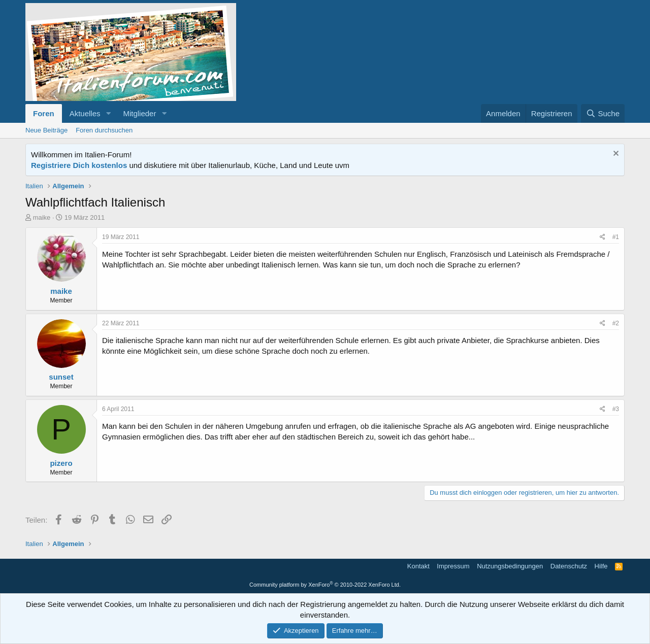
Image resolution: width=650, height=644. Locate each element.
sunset (61, 377)
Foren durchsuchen (104, 130)
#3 (616, 409)
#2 (616, 323)
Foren (44, 113)
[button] (108, 113)
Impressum (453, 566)
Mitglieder (139, 113)
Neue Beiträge (46, 130)
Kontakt (418, 566)
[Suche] (603, 113)
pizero (61, 463)
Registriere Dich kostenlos (79, 165)
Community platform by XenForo (325, 585)
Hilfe (601, 566)
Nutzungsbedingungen (510, 566)
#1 (616, 237)
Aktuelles (85, 113)
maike (42, 217)
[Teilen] (603, 237)
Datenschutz (569, 566)
